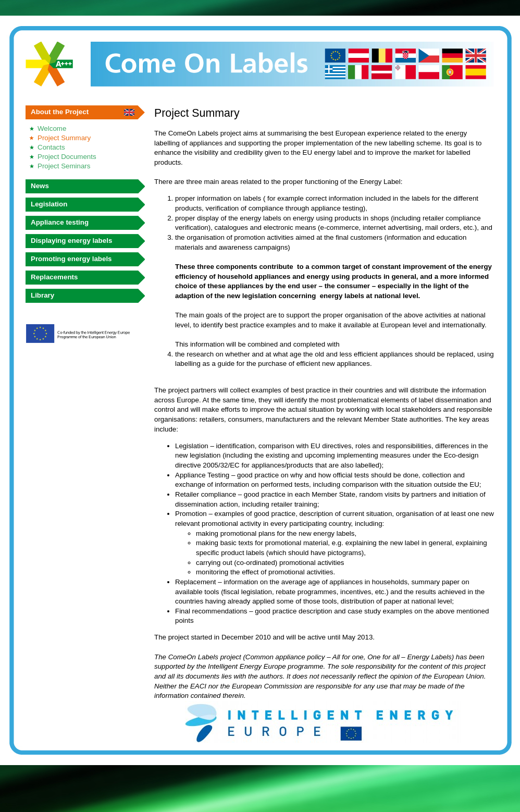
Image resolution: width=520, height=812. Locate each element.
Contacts (51, 147)
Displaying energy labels (71, 241)
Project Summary (64, 138)
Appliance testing (60, 222)
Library (42, 295)
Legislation (49, 204)
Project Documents (67, 157)
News (40, 186)
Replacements (54, 277)
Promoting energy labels (71, 259)
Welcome (52, 128)
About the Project (60, 112)
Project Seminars (64, 166)
